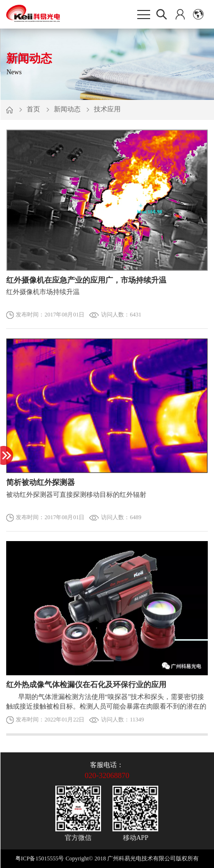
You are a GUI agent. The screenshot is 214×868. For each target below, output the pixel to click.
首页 (33, 109)
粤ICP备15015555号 (40, 859)
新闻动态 (67, 109)
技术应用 (107, 109)
